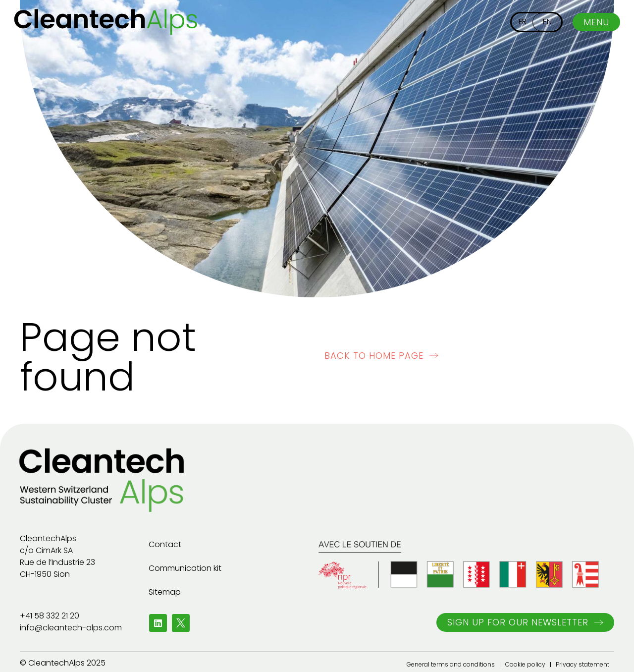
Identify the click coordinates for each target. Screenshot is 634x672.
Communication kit (185, 568)
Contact (165, 544)
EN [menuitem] (547, 22)
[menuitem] (523, 22)
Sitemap (165, 592)
